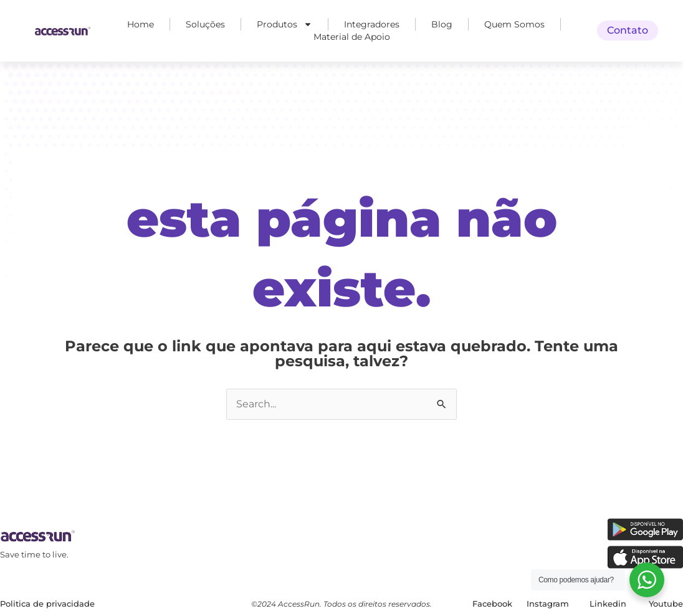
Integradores (372, 24)
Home (141, 24)
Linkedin (608, 604)
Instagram (548, 604)
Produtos (284, 24)
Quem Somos (514, 24)
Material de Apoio (352, 37)
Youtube (666, 604)
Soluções (205, 24)
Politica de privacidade (47, 604)
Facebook (492, 604)
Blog (442, 24)
